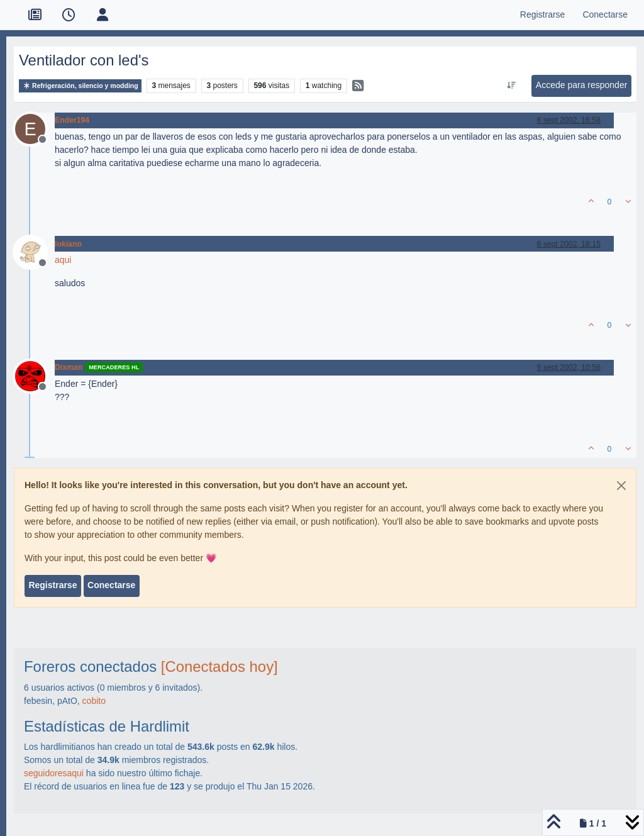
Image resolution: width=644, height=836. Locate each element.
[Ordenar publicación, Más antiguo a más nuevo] (511, 86)
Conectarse (111, 585)
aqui (63, 260)
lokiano (68, 244)
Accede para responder (582, 85)
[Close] (621, 486)
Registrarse (53, 585)
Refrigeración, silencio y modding (80, 86)
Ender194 (72, 120)
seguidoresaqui (54, 773)
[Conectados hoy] (219, 666)
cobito (94, 701)
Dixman (69, 367)
